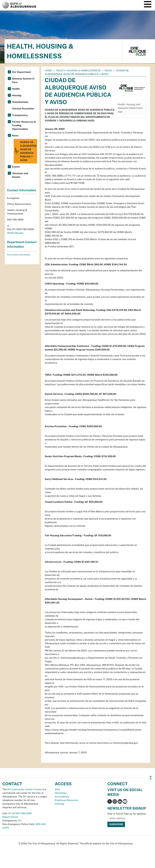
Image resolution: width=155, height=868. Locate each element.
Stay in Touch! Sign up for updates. (127, 814)
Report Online (10, 817)
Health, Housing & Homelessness (78, 71)
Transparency (20, 115)
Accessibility (62, 797)
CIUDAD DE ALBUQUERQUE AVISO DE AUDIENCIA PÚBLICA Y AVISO (26, 151)
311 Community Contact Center (24, 789)
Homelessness (20, 102)
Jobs (57, 789)
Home (48, 71)
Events (16, 167)
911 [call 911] (20, 821)
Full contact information (19, 255)
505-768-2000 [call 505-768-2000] (23, 813)
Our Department (21, 72)
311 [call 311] (10, 813)
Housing (17, 95)
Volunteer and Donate (20, 175)
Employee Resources (67, 800)
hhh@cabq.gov (15, 233)
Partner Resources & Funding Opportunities (24, 125)
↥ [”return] (151, 778)
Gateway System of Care (23, 80)
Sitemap (60, 804)
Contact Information (22, 190)
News (108, 71)
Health (16, 89)
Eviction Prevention (23, 109)
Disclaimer (61, 793)
